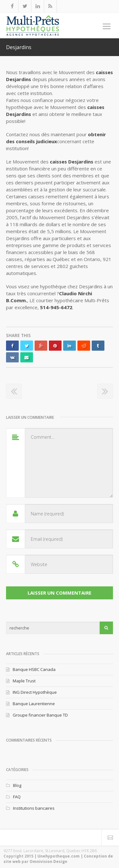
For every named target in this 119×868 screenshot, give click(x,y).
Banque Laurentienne (34, 704)
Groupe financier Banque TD (40, 715)
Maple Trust (24, 681)
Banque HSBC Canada (34, 669)
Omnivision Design (48, 862)
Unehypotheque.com (59, 856)
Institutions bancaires (34, 808)
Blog (17, 785)
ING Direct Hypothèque (35, 692)
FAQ (17, 797)
